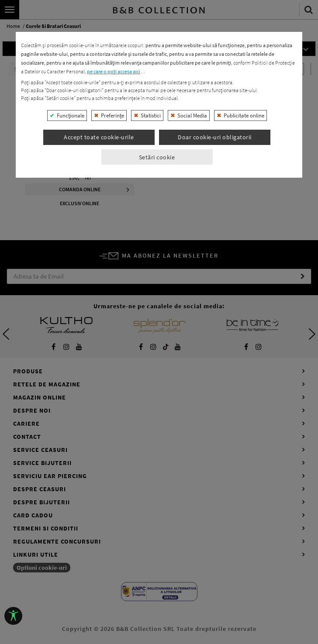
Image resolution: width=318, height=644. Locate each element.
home (13, 26)
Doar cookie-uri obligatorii (215, 352)
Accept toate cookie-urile (99, 352)
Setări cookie (157, 372)
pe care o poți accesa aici (114, 286)
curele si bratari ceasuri (53, 26)
